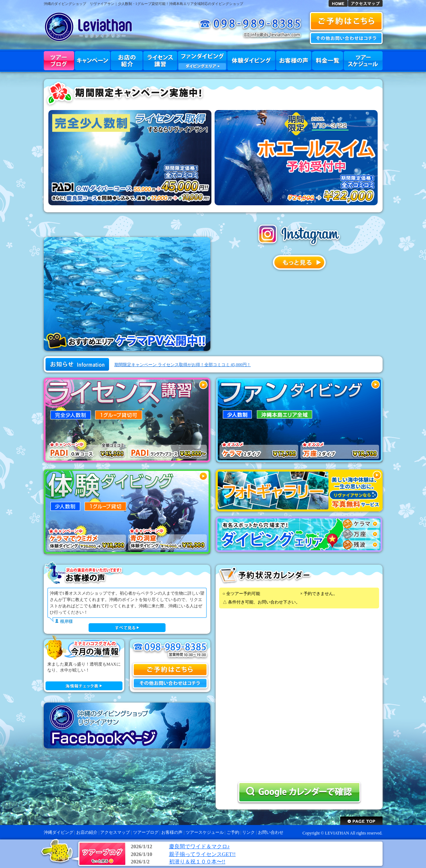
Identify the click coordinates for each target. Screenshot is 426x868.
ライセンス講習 (160, 61)
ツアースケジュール (363, 61)
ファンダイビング (202, 61)
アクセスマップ (365, 3)
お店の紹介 (127, 61)
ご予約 (233, 832)
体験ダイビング (251, 61)
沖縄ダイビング (338, 3)
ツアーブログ (59, 61)
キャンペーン (92, 61)
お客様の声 (294, 61)
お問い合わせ (346, 38)
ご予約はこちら (170, 670)
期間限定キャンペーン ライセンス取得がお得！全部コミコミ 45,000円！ (183, 365)
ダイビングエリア (202, 66)
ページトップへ (361, 821)
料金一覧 (328, 61)
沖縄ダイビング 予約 (346, 21)
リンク (248, 832)
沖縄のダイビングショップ (65, 4)
